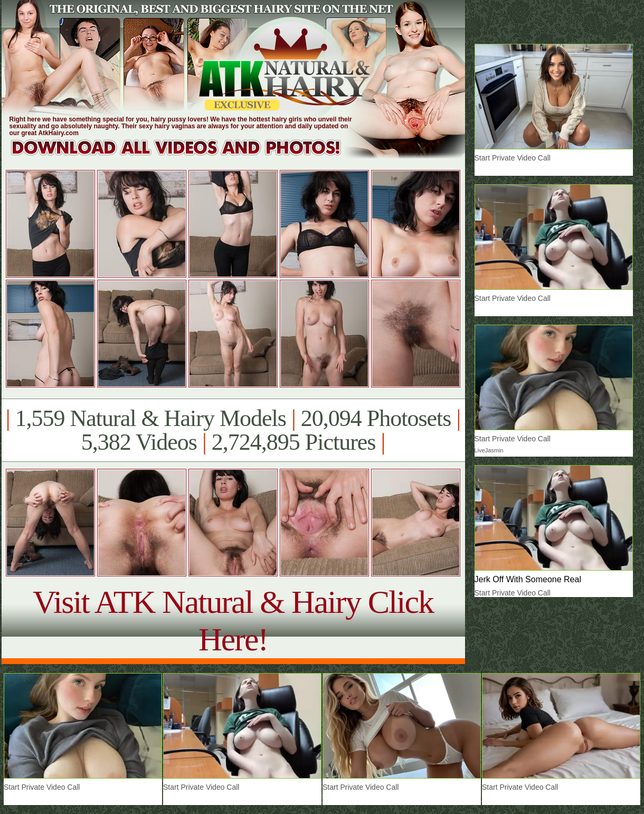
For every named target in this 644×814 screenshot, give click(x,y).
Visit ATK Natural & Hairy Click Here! (233, 621)
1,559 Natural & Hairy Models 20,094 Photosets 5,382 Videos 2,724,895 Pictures (233, 430)
